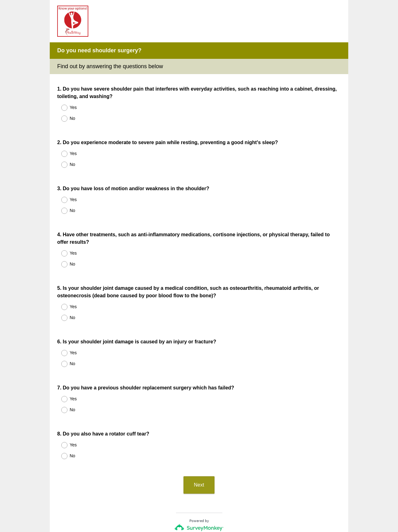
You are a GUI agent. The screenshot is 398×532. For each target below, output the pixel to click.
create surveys (207, 491)
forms (233, 491)
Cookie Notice (207, 509)
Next (199, 440)
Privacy (185, 509)
